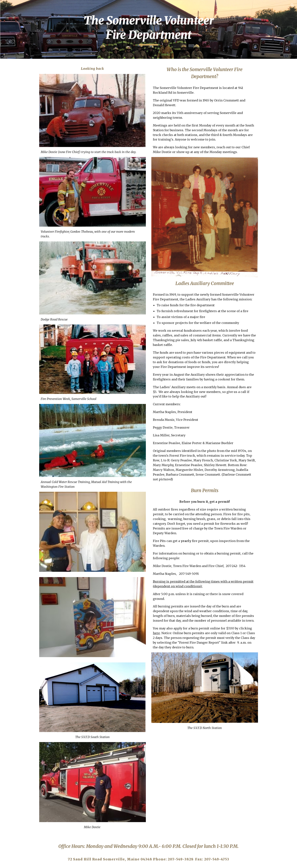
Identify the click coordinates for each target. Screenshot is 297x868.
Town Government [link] (26, 197)
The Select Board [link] (24, 161)
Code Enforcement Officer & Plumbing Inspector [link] (30, 132)
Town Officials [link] (23, 205)
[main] (172, 29)
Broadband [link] (16, 220)
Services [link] (18, 60)
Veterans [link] (14, 228)
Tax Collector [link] (26, 84)
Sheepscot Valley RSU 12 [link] (28, 171)
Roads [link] (20, 99)
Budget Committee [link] (22, 212)
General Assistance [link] (30, 91)
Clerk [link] (19, 68)
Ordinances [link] (16, 236)
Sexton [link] (20, 145)
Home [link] (12, 52)
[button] (292, 5)
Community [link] (20, 189)
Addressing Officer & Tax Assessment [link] (30, 110)
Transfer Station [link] (24, 181)
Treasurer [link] (23, 76)
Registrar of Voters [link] (30, 153)
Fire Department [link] (28, 120)
